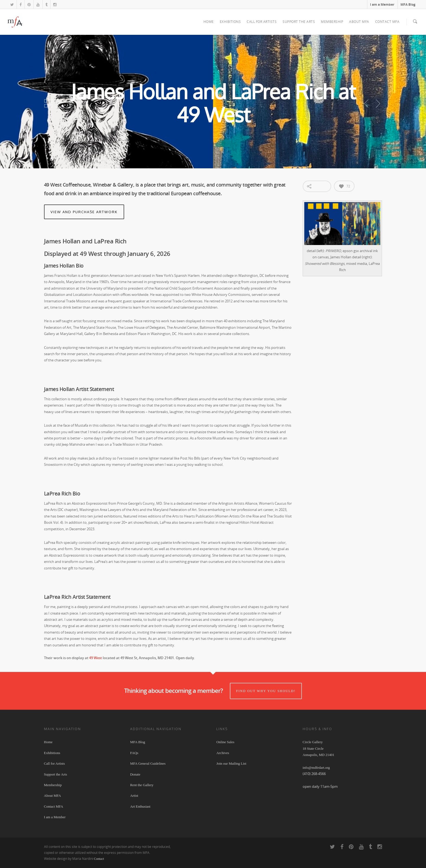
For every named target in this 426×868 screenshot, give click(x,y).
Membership (332, 22)
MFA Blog (408, 4)
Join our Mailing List (231, 764)
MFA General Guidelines (148, 764)
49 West (95, 658)
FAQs (134, 753)
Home (209, 22)
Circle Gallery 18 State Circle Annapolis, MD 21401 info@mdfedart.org (319, 755)
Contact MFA (387, 22)
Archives (223, 753)
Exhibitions (230, 22)
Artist (134, 796)
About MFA (359, 22)
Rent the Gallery (142, 785)
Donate (135, 775)
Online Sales (225, 743)
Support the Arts (299, 22)
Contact (99, 859)
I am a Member (382, 4)
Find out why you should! (266, 692)
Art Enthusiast (140, 807)
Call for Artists (262, 22)
